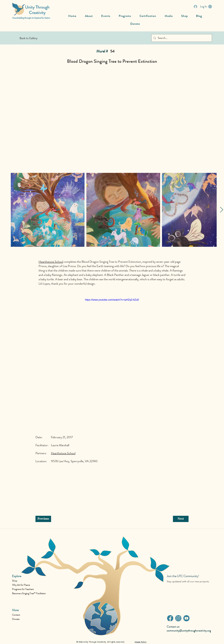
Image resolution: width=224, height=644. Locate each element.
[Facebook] (170, 618)
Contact (16, 615)
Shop (15, 581)
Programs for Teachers (23, 589)
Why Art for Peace (21, 585)
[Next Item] (222, 210)
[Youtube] (186, 618)
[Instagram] (178, 618)
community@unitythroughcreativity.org (189, 631)
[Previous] (43, 519)
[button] (210, 7)
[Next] (181, 519)
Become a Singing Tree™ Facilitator (29, 593)
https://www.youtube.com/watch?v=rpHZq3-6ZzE (112, 300)
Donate (16, 619)
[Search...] (182, 38)
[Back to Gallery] (28, 38)
